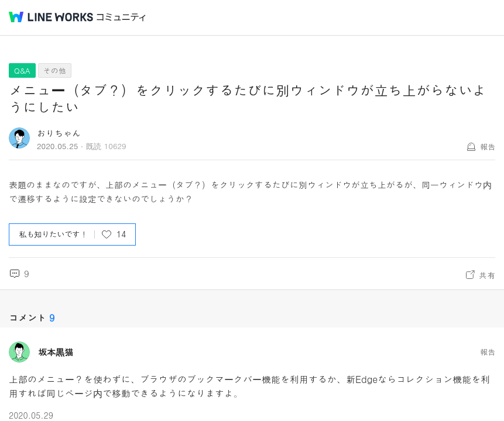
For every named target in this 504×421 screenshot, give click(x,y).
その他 (55, 70)
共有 (487, 275)
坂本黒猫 (56, 352)
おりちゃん (59, 133)
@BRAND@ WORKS (51, 17)
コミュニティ (121, 17)
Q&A (22, 70)
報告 (488, 146)
